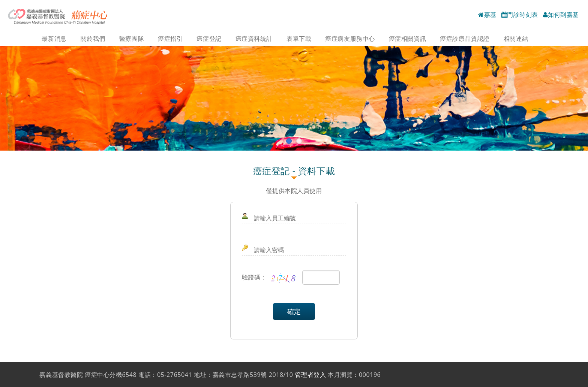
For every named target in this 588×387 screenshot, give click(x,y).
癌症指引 (170, 39)
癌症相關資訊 (407, 39)
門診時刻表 (520, 15)
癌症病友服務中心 (350, 39)
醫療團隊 (132, 39)
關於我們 (93, 39)
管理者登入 (310, 375)
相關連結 (516, 39)
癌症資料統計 (254, 39)
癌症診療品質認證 (465, 39)
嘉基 (487, 15)
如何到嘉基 (561, 15)
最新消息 (54, 39)
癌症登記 (209, 39)
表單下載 (299, 39)
